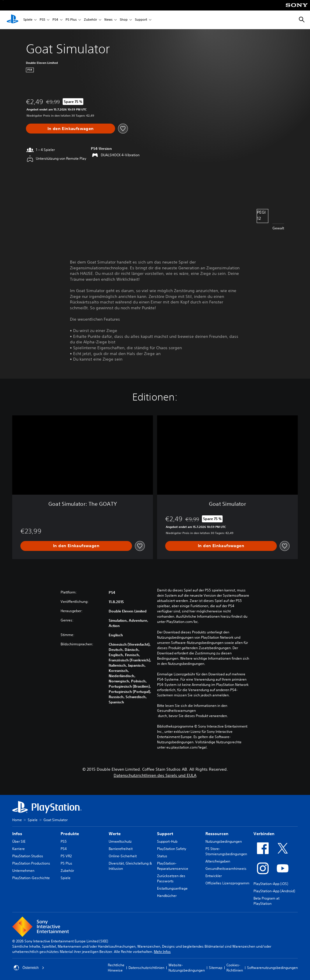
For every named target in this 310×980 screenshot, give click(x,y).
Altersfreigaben (218, 861)
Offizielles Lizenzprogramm (227, 883)
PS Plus (71, 20)
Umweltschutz (120, 841)
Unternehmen (23, 871)
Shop (124, 20)
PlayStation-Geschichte (31, 878)
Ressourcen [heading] (217, 834)
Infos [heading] (17, 834)
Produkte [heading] (70, 834)
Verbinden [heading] (264, 834)
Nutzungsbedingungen (224, 841)
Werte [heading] (115, 834)
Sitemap (216, 968)
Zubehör (90, 20)
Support (141, 20)
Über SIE (19, 841)
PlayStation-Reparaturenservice (173, 866)
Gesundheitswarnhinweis (226, 869)
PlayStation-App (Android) (274, 891)
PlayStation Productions (31, 863)
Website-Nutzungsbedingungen (187, 968)
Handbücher (167, 896)
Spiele (28, 20)
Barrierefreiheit (121, 849)
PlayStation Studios (28, 856)
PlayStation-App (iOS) (271, 884)
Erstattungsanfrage (172, 888)
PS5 (42, 20)
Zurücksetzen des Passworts (171, 878)
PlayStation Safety (172, 849)
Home (17, 820)
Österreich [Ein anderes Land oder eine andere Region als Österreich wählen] (29, 968)
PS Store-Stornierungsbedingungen (226, 851)
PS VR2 (66, 856)
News (108, 20)
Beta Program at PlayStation (266, 901)
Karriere (19, 849)
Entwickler (214, 876)
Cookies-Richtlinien (235, 968)
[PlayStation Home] (13, 20)
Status (162, 856)
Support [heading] (165, 834)
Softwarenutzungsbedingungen (272, 968)
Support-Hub (167, 841)
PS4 (55, 20)
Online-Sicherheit (123, 856)
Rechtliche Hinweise (116, 968)
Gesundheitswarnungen (176, 711)
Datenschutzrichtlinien (146, 968)
